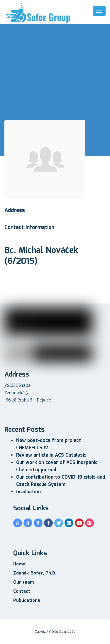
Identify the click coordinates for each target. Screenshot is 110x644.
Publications (27, 601)
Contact (22, 592)
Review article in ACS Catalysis (51, 455)
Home (19, 564)
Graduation (28, 492)
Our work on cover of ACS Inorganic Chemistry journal (57, 466)
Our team (23, 582)
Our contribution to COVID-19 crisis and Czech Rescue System (61, 481)
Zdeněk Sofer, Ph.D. (35, 573)
